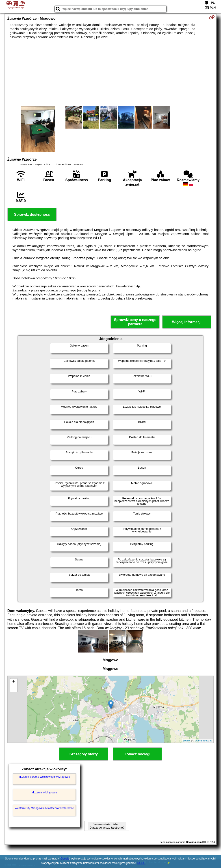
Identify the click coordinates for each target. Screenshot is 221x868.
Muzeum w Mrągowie (44, 793)
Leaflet (187, 741)
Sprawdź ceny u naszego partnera (135, 322)
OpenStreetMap (204, 741)
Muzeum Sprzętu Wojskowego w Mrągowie (44, 777)
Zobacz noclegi (137, 754)
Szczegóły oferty (84, 754)
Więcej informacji (187, 322)
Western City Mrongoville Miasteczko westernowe (44, 808)
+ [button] (14, 682)
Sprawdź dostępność (32, 214)
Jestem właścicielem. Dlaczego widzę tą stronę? (107, 826)
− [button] (14, 689)
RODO (141, 863)
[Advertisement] (111, 73)
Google (65, 859)
